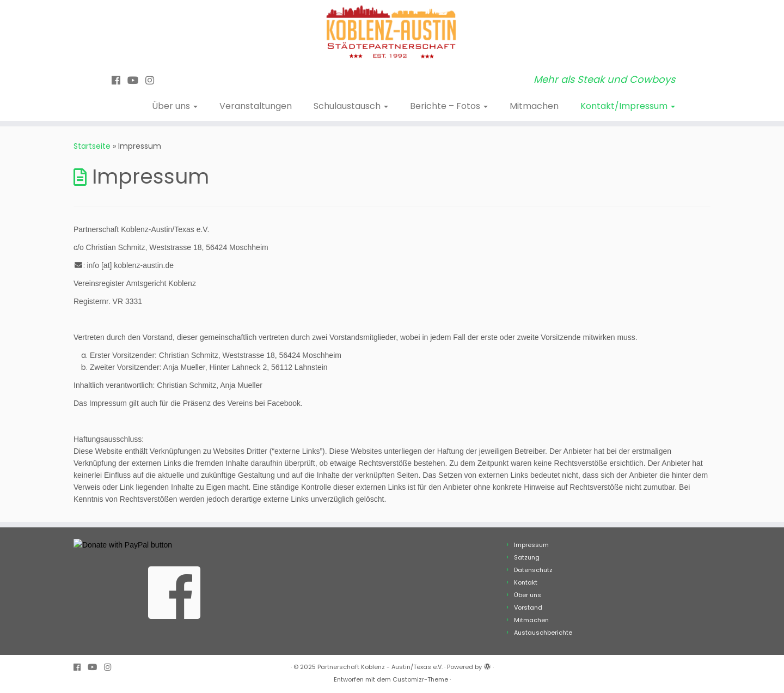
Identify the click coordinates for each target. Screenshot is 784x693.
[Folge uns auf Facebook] (120, 80)
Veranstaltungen (256, 106)
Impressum (531, 545)
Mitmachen (534, 106)
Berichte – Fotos (449, 106)
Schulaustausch (351, 106)
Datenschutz (533, 570)
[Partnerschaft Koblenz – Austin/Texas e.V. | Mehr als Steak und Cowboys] (392, 33)
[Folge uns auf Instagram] (153, 80)
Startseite (92, 146)
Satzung (527, 557)
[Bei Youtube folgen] (136, 80)
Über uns (175, 106)
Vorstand (528, 607)
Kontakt (526, 582)
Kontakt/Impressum (628, 106)
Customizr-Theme (420, 679)
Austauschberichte (543, 633)
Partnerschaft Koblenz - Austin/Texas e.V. (380, 667)
